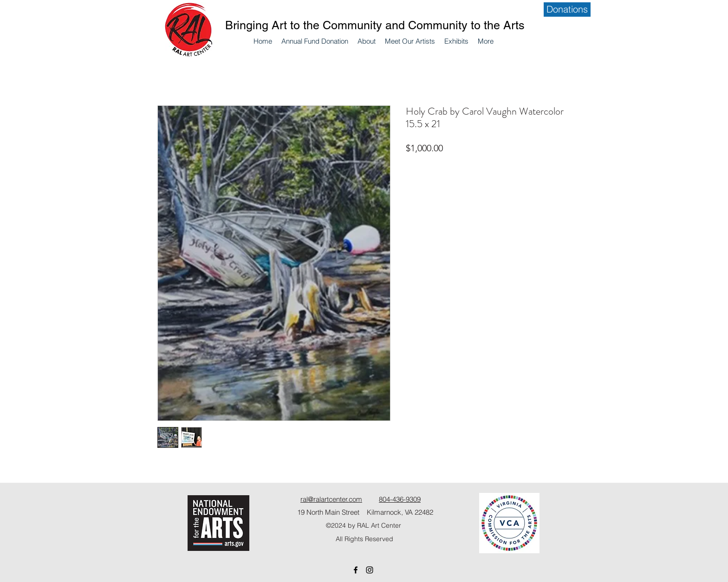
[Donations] (567, 10)
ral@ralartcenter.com (331, 499)
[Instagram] (370, 570)
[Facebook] (356, 570)
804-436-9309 (400, 499)
